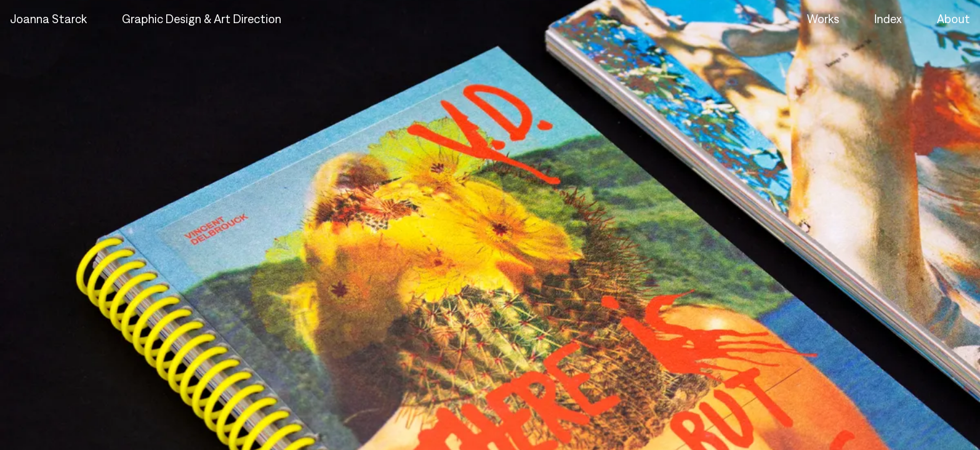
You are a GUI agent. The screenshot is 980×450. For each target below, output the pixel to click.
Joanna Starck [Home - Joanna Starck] (48, 19)
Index (888, 19)
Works (823, 19)
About (953, 19)
